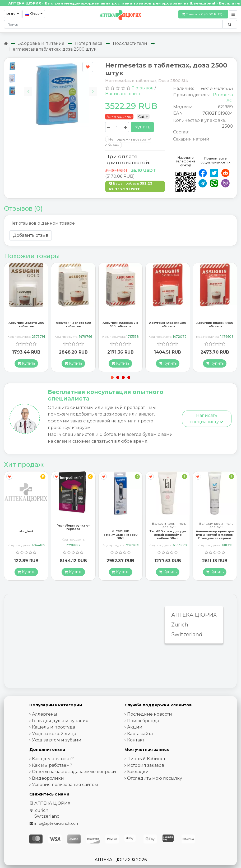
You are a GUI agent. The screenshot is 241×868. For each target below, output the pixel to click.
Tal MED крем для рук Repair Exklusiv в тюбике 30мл (168, 535)
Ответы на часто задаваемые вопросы (74, 772)
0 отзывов (143, 88)
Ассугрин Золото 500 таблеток (73, 324)
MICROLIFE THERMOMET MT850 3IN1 (121, 535)
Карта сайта (140, 734)
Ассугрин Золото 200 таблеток (26, 324)
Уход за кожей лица (54, 734)
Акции (135, 727)
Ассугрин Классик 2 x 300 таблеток (120, 324)
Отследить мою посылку (155, 778)
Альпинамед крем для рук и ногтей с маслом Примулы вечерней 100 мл (215, 537)
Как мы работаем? (52, 765)
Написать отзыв (123, 94)
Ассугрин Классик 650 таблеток (215, 324)
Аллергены (45, 714)
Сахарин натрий (191, 139)
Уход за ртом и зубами (57, 740)
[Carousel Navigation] (61, 87)
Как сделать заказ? (53, 759)
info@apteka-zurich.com (57, 823)
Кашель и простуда (54, 727)
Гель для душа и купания (60, 721)
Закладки (138, 772)
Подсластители (130, 43)
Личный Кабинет (146, 759)
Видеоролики (48, 778)
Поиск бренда (143, 721)
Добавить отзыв (31, 235)
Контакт (136, 740)
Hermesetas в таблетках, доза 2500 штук (53, 49)
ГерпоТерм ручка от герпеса (73, 527)
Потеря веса (89, 43)
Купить (142, 127)
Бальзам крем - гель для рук (169, 525)
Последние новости (150, 714)
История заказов (146, 765)
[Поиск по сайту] (230, 24)
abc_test (26, 531)
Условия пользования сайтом (65, 785)
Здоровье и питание (41, 43)
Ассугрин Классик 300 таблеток (168, 324)
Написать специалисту (207, 419)
